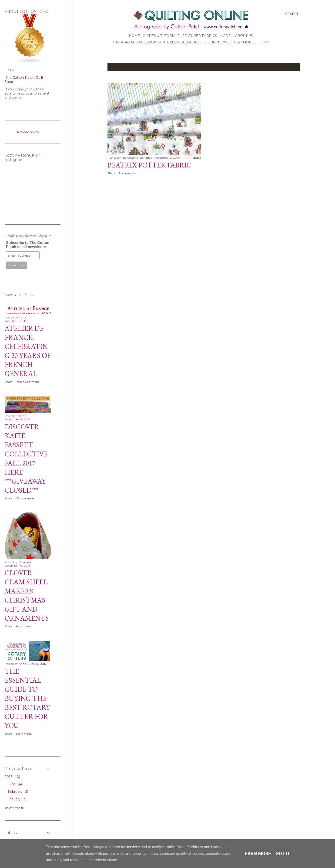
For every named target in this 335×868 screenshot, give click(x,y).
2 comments (127, 173)
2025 (12, 777)
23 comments (25, 498)
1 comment (23, 626)
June (15, 784)
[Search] (292, 14)
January (17, 799)
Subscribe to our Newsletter (211, 42)
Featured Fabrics (200, 36)
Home (134, 36)
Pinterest (168, 42)
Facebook (146, 42)
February (18, 792)
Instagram (124, 42)
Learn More (257, 854)
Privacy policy (28, 132)
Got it (283, 854)
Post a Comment (27, 382)
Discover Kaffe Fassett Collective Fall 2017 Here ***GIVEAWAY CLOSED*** (26, 459)
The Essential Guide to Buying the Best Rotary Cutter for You (27, 698)
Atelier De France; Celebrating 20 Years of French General (28, 351)
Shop (264, 42)
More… (226, 36)
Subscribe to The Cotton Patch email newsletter (28, 245)
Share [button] (111, 173)
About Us (244, 36)
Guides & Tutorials (161, 36)
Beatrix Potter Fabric (149, 165)
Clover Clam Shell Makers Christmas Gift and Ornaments (27, 596)
